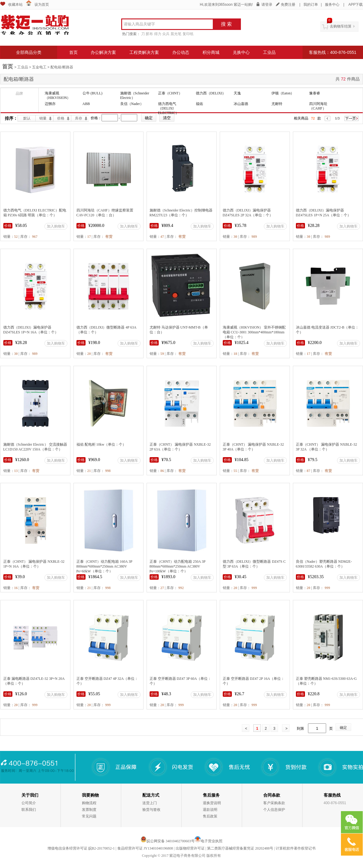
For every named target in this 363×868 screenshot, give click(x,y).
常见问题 (89, 816)
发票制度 (89, 810)
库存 (79, 118)
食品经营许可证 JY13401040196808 (145, 848)
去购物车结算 (341, 26)
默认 (27, 118)
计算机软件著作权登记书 (296, 848)
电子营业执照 (212, 841)
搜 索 (226, 24)
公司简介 (29, 803)
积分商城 (211, 52)
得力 (158, 34)
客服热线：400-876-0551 (333, 52)
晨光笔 (176, 34)
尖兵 (166, 34)
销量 (43, 118)
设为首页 (42, 5)
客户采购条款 (274, 803)
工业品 (269, 52)
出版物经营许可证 (190, 848)
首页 (73, 52)
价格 (61, 118)
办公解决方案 (103, 52)
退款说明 (210, 810)
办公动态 (181, 52)
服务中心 (332, 5)
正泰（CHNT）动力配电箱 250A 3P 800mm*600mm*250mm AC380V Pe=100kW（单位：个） (178, 566)
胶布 (149, 34)
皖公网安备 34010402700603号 (168, 841)
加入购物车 (56, 226)
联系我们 (29, 810)
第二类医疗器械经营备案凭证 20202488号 (240, 848)
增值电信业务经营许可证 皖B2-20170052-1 (81, 848)
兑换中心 (241, 52)
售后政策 (210, 816)
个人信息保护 (274, 810)
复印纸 (188, 34)
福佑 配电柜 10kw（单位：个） (101, 444)
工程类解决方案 (144, 52)
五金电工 (39, 67)
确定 (343, 728)
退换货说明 (212, 803)
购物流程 (89, 803)
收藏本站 (15, 5)
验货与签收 (151, 810)
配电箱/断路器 (62, 67)
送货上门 (150, 803)
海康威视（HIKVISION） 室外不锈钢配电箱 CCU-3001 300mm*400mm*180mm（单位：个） (254, 332)
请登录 (267, 5)
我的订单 (311, 5)
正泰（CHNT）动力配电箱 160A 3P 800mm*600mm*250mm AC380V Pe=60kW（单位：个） (104, 566)
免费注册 (288, 5)
